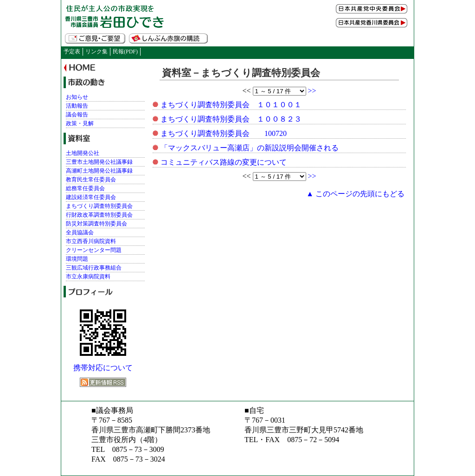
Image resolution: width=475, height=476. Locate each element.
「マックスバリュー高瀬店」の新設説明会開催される (250, 148)
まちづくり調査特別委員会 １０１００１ (231, 105)
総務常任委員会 (85, 188)
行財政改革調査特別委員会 (99, 215)
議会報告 (77, 115)
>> (312, 91)
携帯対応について (103, 368)
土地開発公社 (83, 153)
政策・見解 (80, 123)
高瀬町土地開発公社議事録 (99, 171)
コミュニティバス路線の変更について (224, 162)
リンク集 (96, 51)
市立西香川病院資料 (91, 241)
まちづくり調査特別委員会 (99, 206)
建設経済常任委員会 (91, 197)
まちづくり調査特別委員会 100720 (224, 133)
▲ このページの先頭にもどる (355, 194)
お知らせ (77, 97)
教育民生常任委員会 (91, 180)
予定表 (72, 51)
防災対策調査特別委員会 (96, 224)
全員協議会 (80, 232)
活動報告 (77, 106)
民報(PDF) (125, 51)
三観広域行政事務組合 (94, 268)
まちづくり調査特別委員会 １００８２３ (231, 119)
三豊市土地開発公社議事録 (99, 162)
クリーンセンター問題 (94, 250)
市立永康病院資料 (88, 277)
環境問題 (77, 259)
